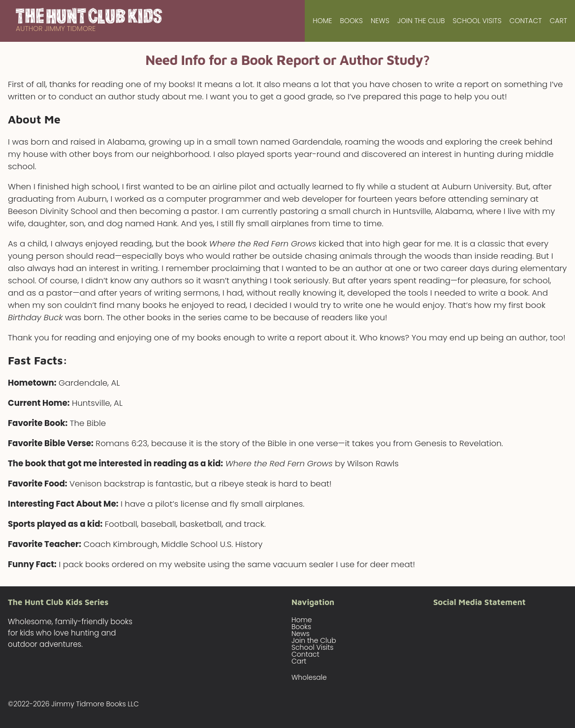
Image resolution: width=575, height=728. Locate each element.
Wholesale (309, 677)
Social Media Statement (479, 602)
